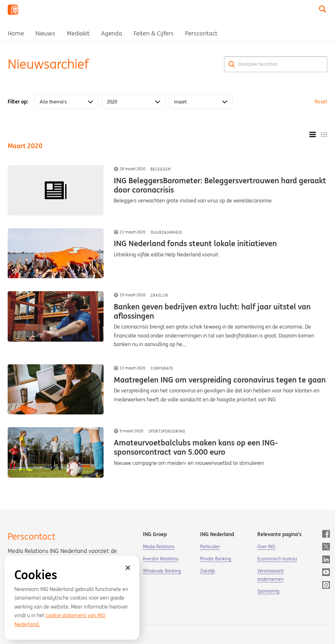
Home (16, 33)
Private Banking (216, 559)
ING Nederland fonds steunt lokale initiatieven (195, 243)
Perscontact (201, 33)
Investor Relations (161, 559)
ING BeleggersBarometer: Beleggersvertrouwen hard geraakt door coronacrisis (220, 185)
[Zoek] (232, 64)
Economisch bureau (277, 559)
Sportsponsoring (167, 431)
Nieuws (45, 33)
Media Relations (159, 547)
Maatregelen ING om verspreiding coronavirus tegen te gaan (220, 380)
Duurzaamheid (166, 232)
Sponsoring (268, 591)
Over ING (266, 547)
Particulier (210, 547)
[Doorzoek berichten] (276, 64)
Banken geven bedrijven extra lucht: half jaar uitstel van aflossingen (212, 311)
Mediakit (78, 33)
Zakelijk (160, 295)
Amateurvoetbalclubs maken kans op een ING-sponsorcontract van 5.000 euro (196, 447)
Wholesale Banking (162, 571)
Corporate (162, 368)
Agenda (112, 33)
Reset (321, 102)
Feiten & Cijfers (154, 33)
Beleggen (161, 169)
